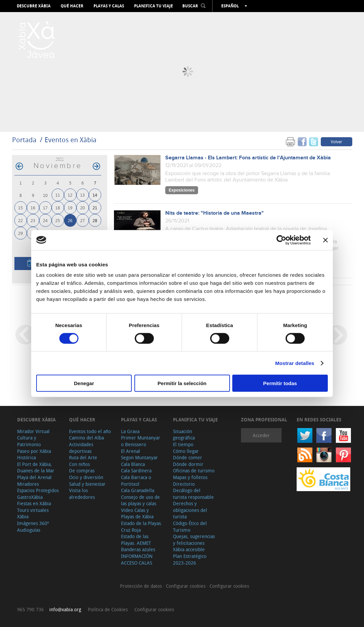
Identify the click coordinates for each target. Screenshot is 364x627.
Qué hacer (72, 6)
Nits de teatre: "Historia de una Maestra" (215, 213)
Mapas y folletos (190, 477)
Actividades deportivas (81, 448)
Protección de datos (142, 586)
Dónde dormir (188, 464)
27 (82, 220)
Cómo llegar (186, 451)
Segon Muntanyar (139, 457)
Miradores (28, 484)
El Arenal (131, 451)
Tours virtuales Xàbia (33, 513)
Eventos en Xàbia (71, 140)
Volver (337, 142)
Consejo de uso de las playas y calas (140, 500)
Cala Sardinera (136, 471)
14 (95, 195)
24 (45, 220)
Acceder (261, 435)
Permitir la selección (182, 383)
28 (95, 220)
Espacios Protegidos (38, 490)
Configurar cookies (186, 586)
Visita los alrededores (82, 494)
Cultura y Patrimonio (29, 441)
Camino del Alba (86, 438)
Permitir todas (280, 383)
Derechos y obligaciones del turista (190, 510)
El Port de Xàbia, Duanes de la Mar (36, 467)
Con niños (79, 464)
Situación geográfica (184, 435)
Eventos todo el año (90, 431)
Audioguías (29, 530)
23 (33, 220)
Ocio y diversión (86, 477)
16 (33, 207)
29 (20, 233)
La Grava (130, 431)
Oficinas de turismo (194, 471)
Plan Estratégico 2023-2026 (190, 559)
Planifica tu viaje (154, 6)
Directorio (184, 484)
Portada (24, 140)
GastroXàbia (30, 497)
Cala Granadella (138, 490)
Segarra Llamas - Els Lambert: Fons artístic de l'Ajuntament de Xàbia (248, 158)
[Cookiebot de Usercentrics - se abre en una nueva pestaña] (281, 240)
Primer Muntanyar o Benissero (141, 441)
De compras (82, 471)
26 (70, 220)
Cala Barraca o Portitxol (136, 481)
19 (70, 207)
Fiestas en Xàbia (34, 503)
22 (20, 220)
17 (45, 207)
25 (58, 220)
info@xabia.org (65, 609)
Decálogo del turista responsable (193, 494)
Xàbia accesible (189, 549)
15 (20, 207)
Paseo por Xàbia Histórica (34, 454)
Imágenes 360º (33, 523)
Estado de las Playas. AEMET (136, 540)
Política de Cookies (108, 609)
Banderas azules (138, 549)
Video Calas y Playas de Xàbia (137, 513)
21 (95, 207)
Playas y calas (109, 6)
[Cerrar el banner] (325, 240)
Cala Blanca (133, 464)
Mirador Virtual (33, 431)
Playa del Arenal (34, 477)
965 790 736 (31, 609)
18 (58, 207)
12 (70, 195)
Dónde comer (188, 457)
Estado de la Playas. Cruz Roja (142, 527)
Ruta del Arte (83, 457)
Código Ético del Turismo (190, 527)
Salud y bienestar (87, 484)
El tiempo (183, 444)
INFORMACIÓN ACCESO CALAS (137, 559)
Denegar (84, 383)
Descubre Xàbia (34, 6)
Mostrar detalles (295, 363)
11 (58, 195)
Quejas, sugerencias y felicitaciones (194, 540)
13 (82, 195)
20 (82, 207)
